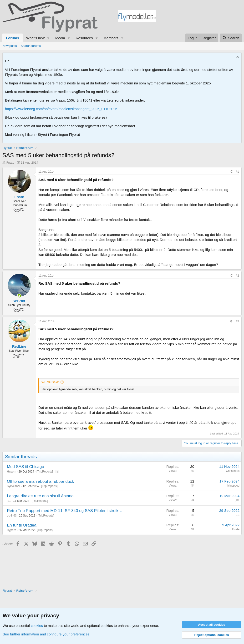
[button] (48, 38)
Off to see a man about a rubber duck (40, 481)
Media (60, 38)
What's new (35, 38)
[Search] (231, 38)
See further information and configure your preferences (46, 634)
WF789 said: (50, 382)
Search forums (31, 46)
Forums (13, 38)
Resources (84, 38)
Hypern (12, 472)
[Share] (231, 172)
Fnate (10, 163)
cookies (37, 626)
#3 (237, 321)
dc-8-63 (12, 516)
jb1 (9, 501)
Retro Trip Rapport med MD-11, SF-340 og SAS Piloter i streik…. (65, 511)
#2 (237, 276)
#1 (237, 172)
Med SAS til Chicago (25, 467)
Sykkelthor (14, 486)
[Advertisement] (199, 17)
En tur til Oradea (22, 525)
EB (238, 515)
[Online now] (19, 296)
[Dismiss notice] (237, 57)
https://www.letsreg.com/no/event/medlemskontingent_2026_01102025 (61, 109)
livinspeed (233, 486)
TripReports (45, 472)
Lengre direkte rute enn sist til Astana (40, 496)
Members (111, 38)
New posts (10, 46)
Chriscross (233, 471)
